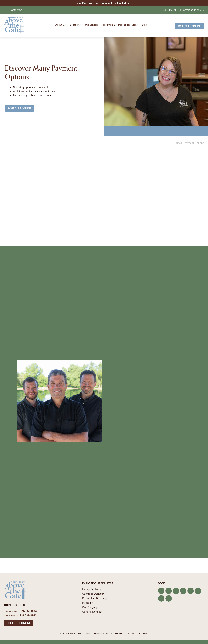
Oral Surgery (90, 607)
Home (177, 143)
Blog (144, 25)
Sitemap (131, 634)
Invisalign (88, 603)
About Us (60, 25)
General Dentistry (92, 612)
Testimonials (110, 25)
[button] (161, 591)
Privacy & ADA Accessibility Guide (109, 634)
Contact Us (16, 10)
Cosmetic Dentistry (93, 594)
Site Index (143, 634)
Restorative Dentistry (94, 598)
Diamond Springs (11, 611)
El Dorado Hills (11, 616)
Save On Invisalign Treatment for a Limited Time (104, 3)
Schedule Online (189, 26)
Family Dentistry (92, 589)
